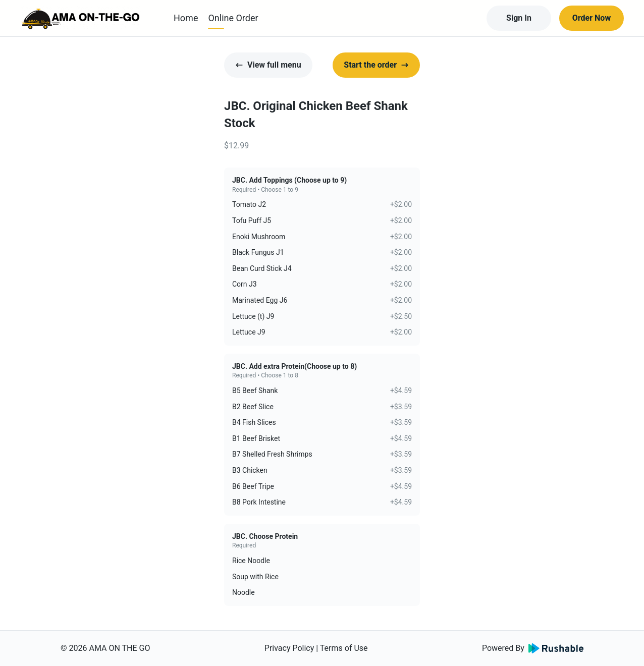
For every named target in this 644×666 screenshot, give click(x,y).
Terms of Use (344, 648)
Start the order (376, 65)
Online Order (233, 18)
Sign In (519, 18)
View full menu (268, 65)
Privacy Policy (289, 648)
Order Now (592, 18)
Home (186, 18)
